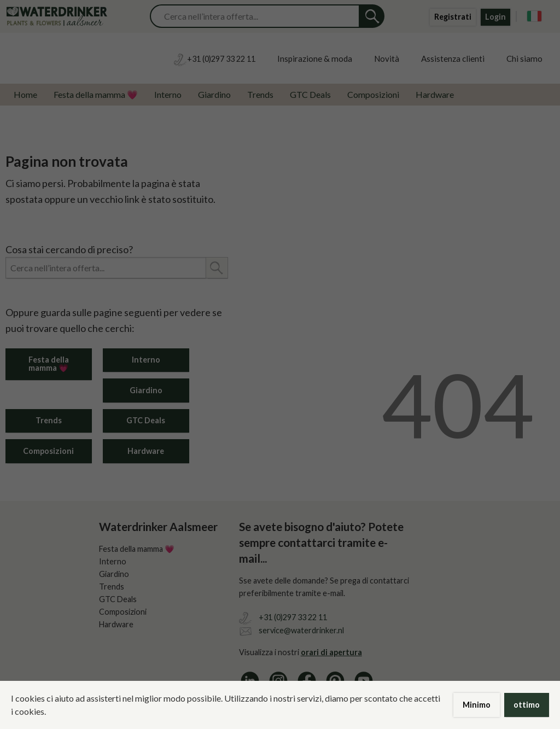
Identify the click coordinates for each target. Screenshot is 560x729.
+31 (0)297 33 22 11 (293, 617)
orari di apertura (331, 652)
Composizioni (373, 94)
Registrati (453, 17)
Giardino (214, 94)
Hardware (435, 94)
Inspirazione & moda (315, 59)
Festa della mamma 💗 (96, 94)
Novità (387, 59)
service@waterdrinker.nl (301, 630)
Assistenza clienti (453, 59)
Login (495, 17)
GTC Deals (310, 94)
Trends (260, 94)
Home (25, 94)
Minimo (477, 705)
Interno (168, 94)
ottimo (527, 705)
